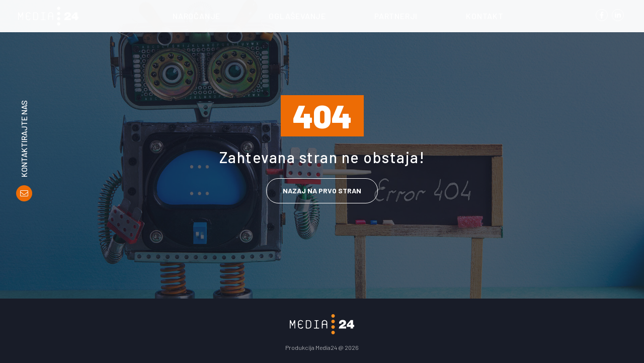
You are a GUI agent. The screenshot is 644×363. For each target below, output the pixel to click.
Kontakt (485, 16)
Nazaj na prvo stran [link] (322, 191)
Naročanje (196, 16)
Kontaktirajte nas (24, 139)
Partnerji (396, 16)
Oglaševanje (297, 16)
